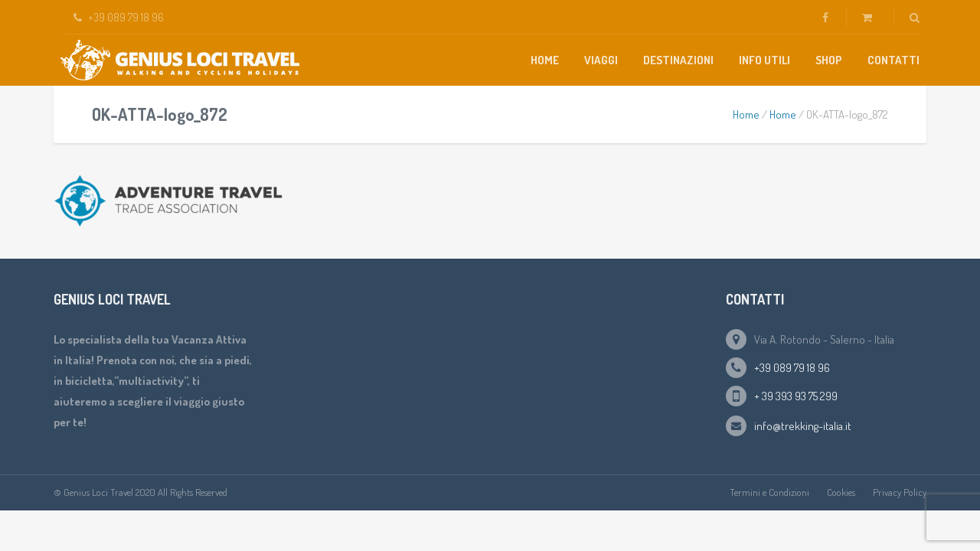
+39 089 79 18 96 (792, 368)
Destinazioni (678, 60)
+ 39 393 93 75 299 (796, 396)
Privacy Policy (900, 492)
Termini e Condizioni (769, 492)
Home (545, 60)
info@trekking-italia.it (803, 426)
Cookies (841, 492)
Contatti (893, 60)
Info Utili (764, 60)
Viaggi (601, 60)
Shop (829, 60)
